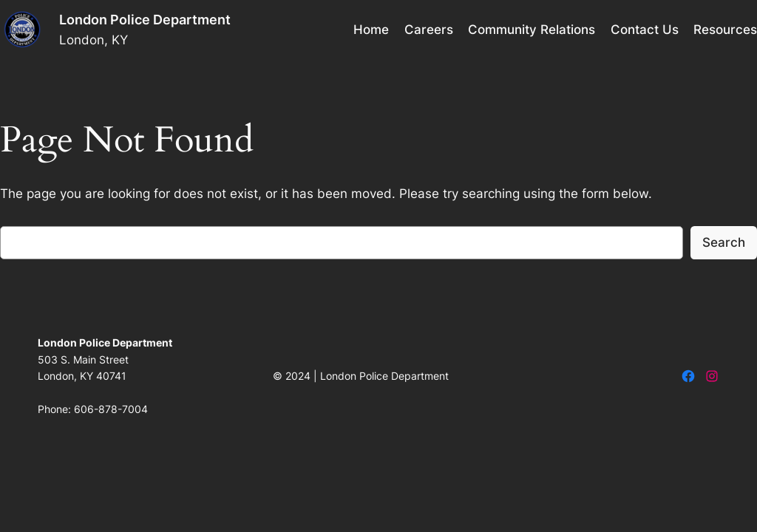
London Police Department (145, 20)
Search (724, 242)
